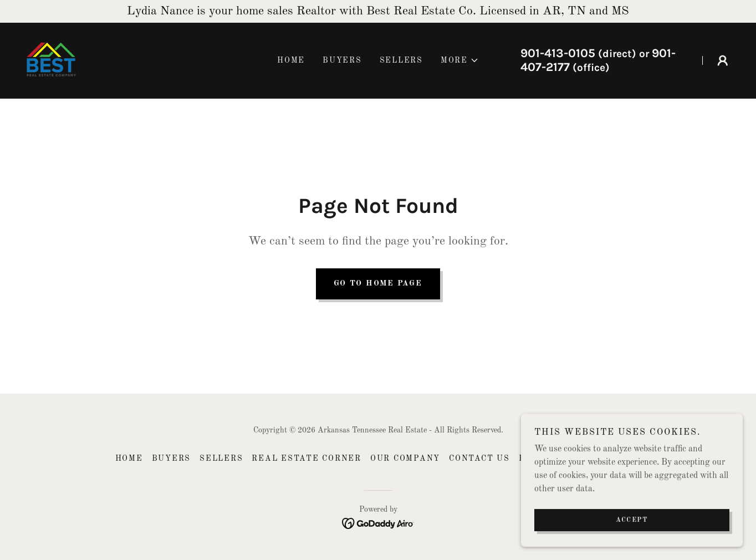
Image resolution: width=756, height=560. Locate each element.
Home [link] (291, 60)
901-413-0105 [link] (558, 53)
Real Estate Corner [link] (307, 459)
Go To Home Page (378, 283)
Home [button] (129, 459)
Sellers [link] (401, 60)
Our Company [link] (405, 459)
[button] (460, 60)
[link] (51, 60)
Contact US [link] (479, 459)
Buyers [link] (342, 60)
